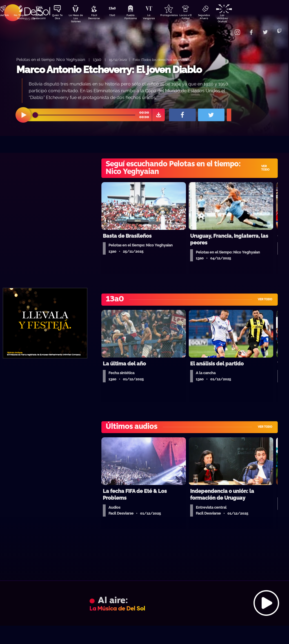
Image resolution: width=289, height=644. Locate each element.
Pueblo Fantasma (138, 18)
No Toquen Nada (20, 18)
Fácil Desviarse (99, 18)
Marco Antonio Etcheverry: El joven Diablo (109, 70)
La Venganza (158, 18)
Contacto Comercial (226, 29)
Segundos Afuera (217, 18)
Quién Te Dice (60, 18)
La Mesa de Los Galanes (79, 18)
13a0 (119, 16)
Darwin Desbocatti (40, 18)
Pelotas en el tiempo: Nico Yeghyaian (51, 59)
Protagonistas (178, 16)
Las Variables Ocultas (237, 18)
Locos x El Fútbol (198, 18)
